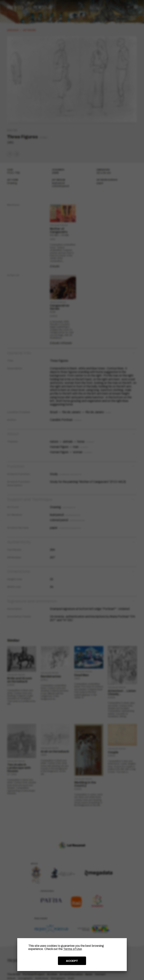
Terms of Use (72, 949)
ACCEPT (72, 961)
